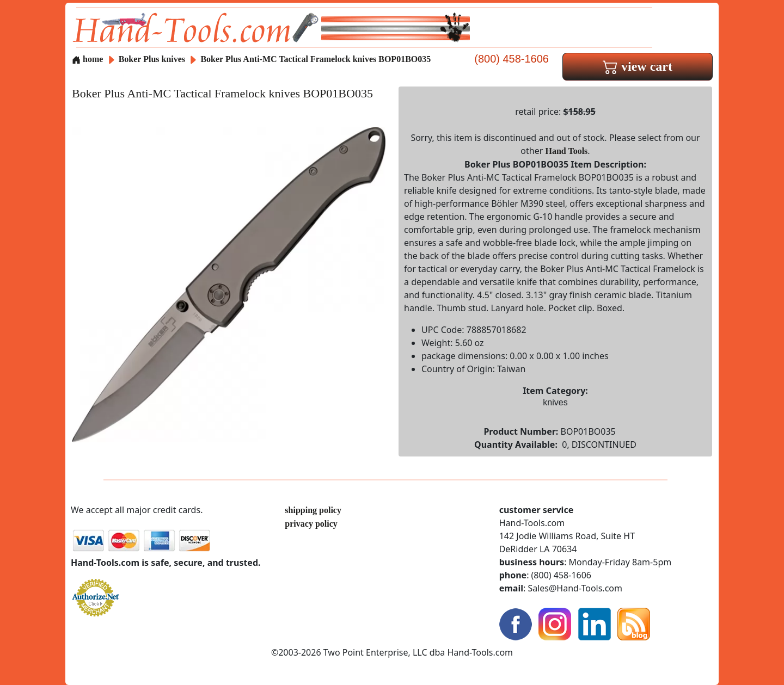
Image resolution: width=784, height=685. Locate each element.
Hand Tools (567, 151)
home (87, 59)
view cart (638, 66)
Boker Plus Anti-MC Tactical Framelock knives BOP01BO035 (316, 59)
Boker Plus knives (152, 59)
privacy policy (311, 524)
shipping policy (313, 510)
